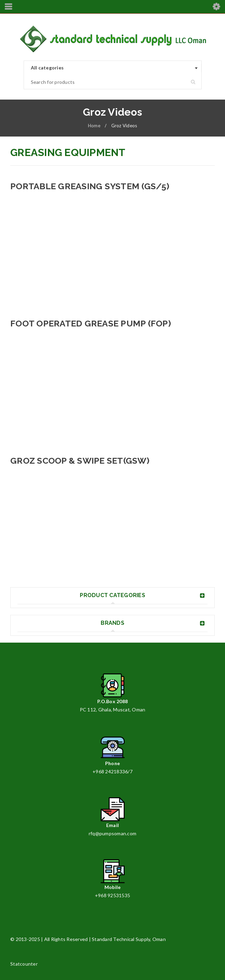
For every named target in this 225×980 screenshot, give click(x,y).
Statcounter (24, 964)
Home (94, 126)
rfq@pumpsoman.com (112, 833)
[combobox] (113, 68)
